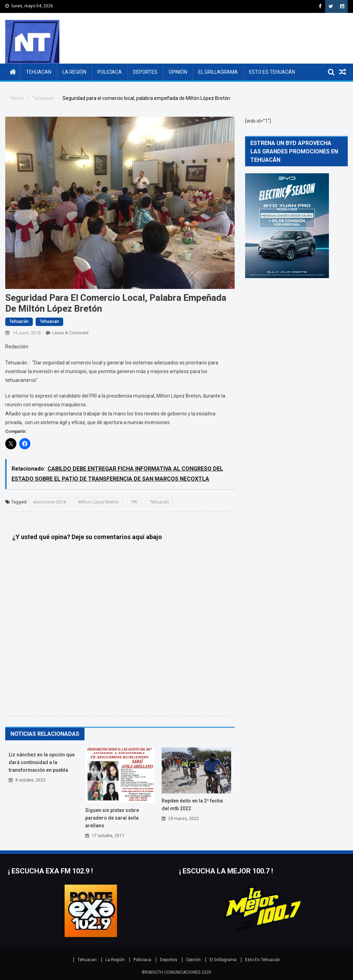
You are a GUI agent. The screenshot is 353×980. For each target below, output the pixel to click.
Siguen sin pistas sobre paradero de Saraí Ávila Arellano (112, 818)
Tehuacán (19, 321)
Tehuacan (39, 72)
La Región (74, 72)
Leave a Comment (70, 333)
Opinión (178, 72)
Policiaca (110, 72)
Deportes (145, 72)
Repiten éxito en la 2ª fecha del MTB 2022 (192, 805)
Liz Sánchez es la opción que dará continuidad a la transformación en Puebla (42, 762)
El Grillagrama (218, 72)
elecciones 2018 (50, 502)
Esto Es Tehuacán (272, 72)
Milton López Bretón (99, 502)
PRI (134, 502)
